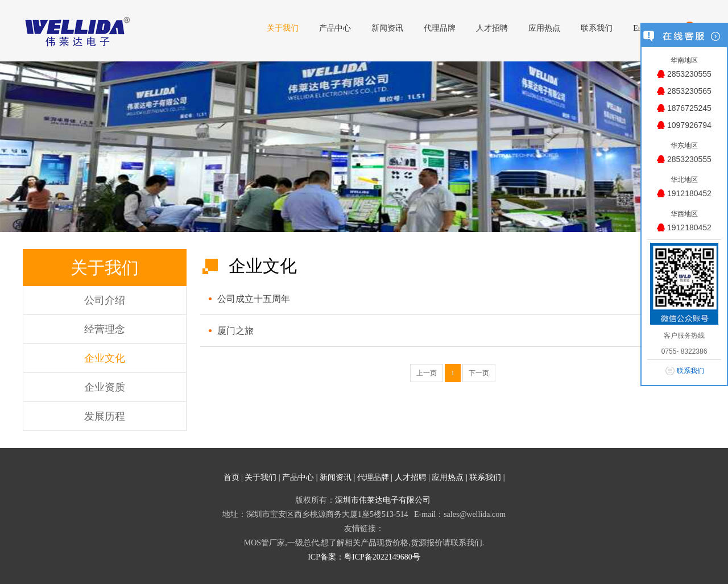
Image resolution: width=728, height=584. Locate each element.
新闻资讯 (336, 477)
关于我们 (260, 477)
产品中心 (298, 477)
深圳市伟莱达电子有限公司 (383, 500)
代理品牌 (373, 477)
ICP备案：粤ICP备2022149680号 (364, 557)
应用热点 (448, 477)
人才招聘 (411, 477)
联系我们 (485, 477)
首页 (231, 477)
